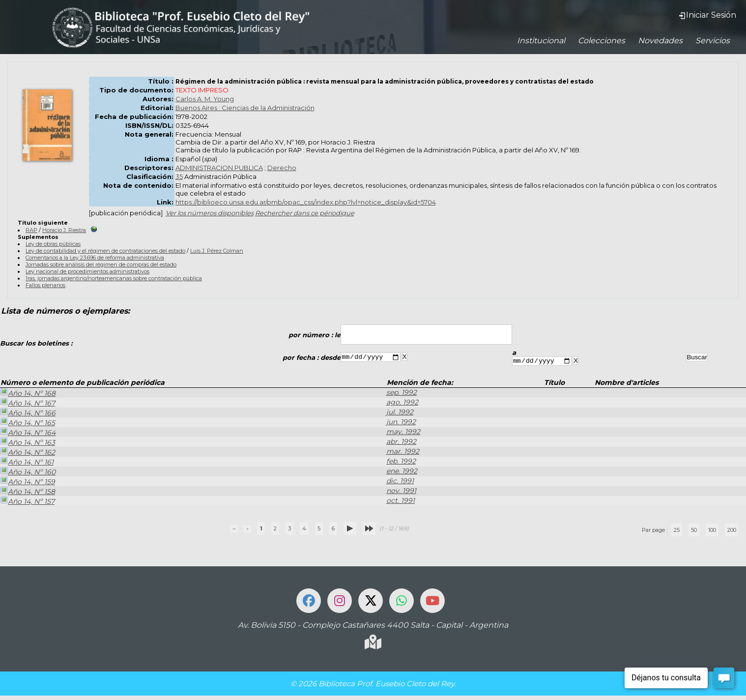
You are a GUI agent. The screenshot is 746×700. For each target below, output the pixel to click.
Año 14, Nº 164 (28, 434)
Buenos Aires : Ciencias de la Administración (245, 108)
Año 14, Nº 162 (28, 453)
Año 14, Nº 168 (28, 394)
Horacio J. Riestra (64, 230)
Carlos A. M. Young (205, 99)
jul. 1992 (400, 413)
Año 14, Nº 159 (28, 483)
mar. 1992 (403, 453)
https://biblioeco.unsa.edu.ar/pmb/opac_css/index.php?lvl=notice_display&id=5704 (306, 202)
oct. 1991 (401, 502)
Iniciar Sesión (707, 15)
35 (179, 176)
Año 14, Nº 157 (27, 502)
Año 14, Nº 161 (27, 463)
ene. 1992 (402, 472)
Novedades (660, 41)
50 (694, 531)
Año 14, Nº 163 (28, 443)
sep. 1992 (402, 394)
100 (712, 531)
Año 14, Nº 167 (28, 404)
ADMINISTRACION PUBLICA (219, 168)
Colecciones (602, 41)
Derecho (282, 168)
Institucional (541, 41)
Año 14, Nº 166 (28, 414)
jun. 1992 (401, 423)
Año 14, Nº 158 (28, 493)
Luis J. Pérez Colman (217, 251)
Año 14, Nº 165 (28, 424)
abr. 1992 (401, 443)
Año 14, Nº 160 (28, 473)
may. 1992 (403, 433)
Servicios (713, 41)
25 (677, 531)
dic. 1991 (400, 482)
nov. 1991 (401, 492)
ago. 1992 (402, 404)
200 (732, 531)
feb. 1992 (401, 463)
